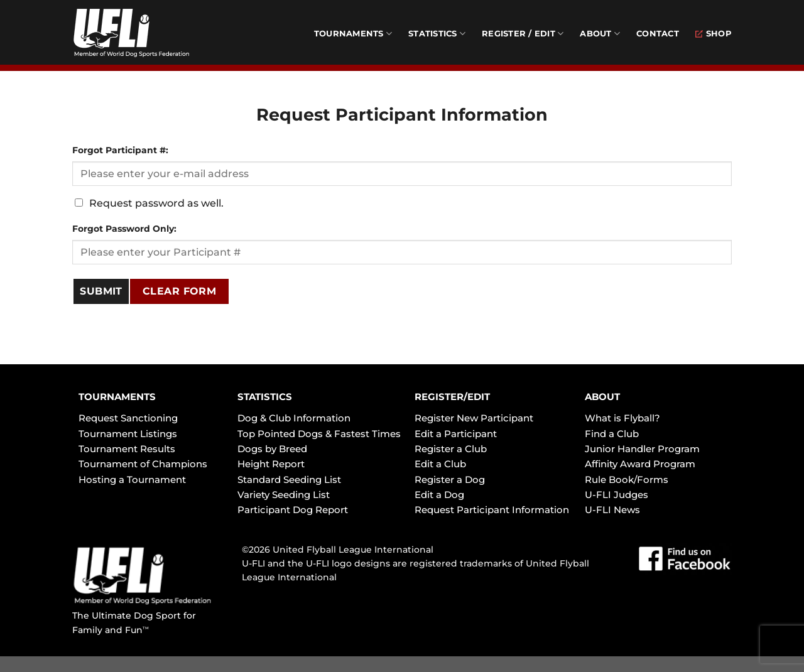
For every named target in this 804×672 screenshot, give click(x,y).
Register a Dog (450, 480)
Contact (658, 34)
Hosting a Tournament (132, 480)
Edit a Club (440, 464)
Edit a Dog (439, 495)
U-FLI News (612, 510)
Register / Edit (523, 34)
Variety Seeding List (284, 495)
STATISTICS (265, 397)
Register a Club (451, 449)
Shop (714, 34)
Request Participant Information (492, 510)
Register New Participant (474, 418)
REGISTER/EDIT (452, 397)
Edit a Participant (456, 434)
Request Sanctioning (128, 418)
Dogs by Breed (272, 449)
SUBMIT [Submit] (101, 291)
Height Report (271, 464)
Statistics (437, 34)
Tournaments (353, 34)
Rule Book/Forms (627, 480)
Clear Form (180, 291)
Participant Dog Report (293, 510)
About (600, 34)
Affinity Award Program (640, 464)
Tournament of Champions (143, 464)
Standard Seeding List (289, 480)
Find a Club (612, 434)
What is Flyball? (622, 418)
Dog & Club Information (294, 418)
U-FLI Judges (617, 495)
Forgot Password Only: (124, 229)
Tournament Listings (128, 434)
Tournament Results (127, 449)
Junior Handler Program (642, 449)
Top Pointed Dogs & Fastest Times (319, 434)
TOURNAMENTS (117, 397)
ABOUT (602, 397)
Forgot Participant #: (120, 150)
